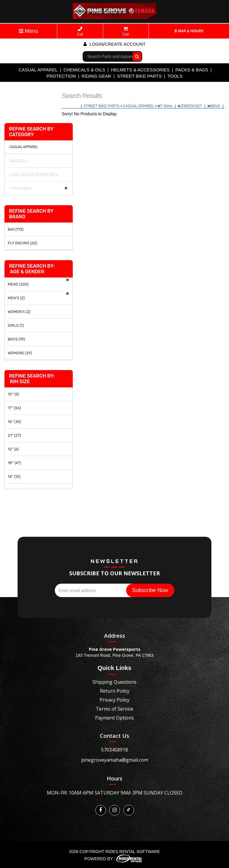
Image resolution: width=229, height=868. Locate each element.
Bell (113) (16, 229)
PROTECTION (61, 76)
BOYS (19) (16, 339)
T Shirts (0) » (20, 188)
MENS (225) (18, 284)
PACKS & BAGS (192, 70)
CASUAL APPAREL (38, 70)
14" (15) (14, 477)
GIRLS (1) (16, 325)
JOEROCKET (190, 106)
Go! (136, 56)
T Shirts (165, 106)
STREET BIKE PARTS (139, 76)
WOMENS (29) (20, 353)
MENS (214, 106)
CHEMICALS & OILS (84, 70)
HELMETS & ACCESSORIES (140, 70)
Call (80, 32)
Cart (126, 32)
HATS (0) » (18, 161)
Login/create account (114, 44)
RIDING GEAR (96, 76)
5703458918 (114, 750)
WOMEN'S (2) (19, 312)
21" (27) (14, 435)
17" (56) (14, 408)
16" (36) (14, 422)
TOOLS (175, 76)
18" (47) (14, 463)
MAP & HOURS (189, 31)
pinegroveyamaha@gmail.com (115, 760)
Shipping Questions (114, 682)
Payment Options (114, 718)
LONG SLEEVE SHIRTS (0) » (33, 175)
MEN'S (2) (16, 298)
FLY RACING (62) (23, 243)
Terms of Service (114, 709)
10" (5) (13, 394)
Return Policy (115, 691)
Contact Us (114, 736)
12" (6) (13, 449)
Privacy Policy (114, 700)
